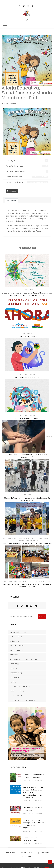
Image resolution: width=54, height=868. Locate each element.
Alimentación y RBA (17, 632)
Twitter (26, 853)
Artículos (27, 495)
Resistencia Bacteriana (19, 687)
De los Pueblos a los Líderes (27, 336)
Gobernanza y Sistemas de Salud (22, 659)
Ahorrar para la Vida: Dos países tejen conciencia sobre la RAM (27, 543)
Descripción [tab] (11, 201)
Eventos (16, 538)
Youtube (27, 857)
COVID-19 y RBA (15, 650)
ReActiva (13, 682)
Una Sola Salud (27, 290)
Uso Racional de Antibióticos (27, 540)
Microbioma (30, 374)
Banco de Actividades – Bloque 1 (27, 377)
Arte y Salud (8, 538)
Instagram (44, 853)
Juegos (22, 374)
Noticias (49, 437)
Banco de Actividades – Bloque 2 (27, 418)
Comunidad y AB (27, 333)
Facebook (9, 853)
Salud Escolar (33, 538)
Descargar (12, 191)
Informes (23, 538)
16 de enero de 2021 (9, 103)
